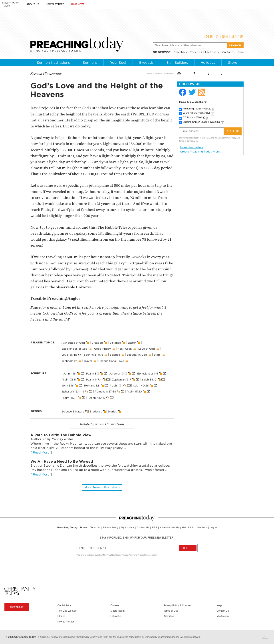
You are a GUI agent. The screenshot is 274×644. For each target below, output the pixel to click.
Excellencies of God (74, 349)
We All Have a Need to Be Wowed (62, 461)
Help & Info (188, 527)
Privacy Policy (230, 138)
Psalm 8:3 (92, 374)
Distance (115, 343)
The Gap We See (67, 611)
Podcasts (196, 52)
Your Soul (118, 63)
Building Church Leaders (201, 122)
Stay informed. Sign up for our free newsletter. (137, 538)
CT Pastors (194, 117)
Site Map (202, 527)
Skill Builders (177, 63)
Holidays (208, 63)
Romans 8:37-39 (105, 391)
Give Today (17, 607)
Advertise (169, 616)
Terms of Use (171, 611)
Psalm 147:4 (94, 379)
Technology (69, 361)
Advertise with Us (169, 527)
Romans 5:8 (92, 385)
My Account (127, 527)
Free (241, 52)
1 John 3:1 (116, 385)
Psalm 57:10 (134, 391)
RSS (154, 527)
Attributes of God (73, 343)
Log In (209, 37)
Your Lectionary (196, 113)
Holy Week (125, 349)
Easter (132, 343)
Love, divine (69, 355)
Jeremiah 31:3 (118, 374)
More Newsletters (192, 147)
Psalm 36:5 (69, 379)
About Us (33, 4)
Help (219, 605)
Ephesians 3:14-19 (73, 391)
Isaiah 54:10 (149, 379)
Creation (97, 343)
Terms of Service (186, 141)
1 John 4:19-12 (96, 397)
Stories (112, 411)
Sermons (90, 63)
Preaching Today (197, 109)
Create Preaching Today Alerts (200, 152)
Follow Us (116, 616)
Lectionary (212, 52)
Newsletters (55, 4)
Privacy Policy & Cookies (177, 605)
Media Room (118, 611)
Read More (41, 452)
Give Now (77, 4)
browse (164, 52)
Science (115, 355)
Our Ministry (64, 605)
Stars (157, 355)
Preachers (180, 52)
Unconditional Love (111, 361)
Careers (115, 605)
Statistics (96, 411)
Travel (88, 361)
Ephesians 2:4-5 (148, 374)
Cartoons (228, 52)
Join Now (222, 37)
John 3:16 (68, 385)
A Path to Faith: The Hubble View (61, 435)
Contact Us (143, 527)
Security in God (137, 355)
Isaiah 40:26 (141, 385)
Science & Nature (73, 411)
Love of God (147, 349)
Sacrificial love (93, 355)
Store (233, 63)
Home (150, 74)
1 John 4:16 (69, 374)
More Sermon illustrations (102, 487)
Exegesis (146, 63)
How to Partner (66, 622)
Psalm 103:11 (69, 397)
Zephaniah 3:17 (121, 379)
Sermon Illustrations (53, 63)
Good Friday (102, 349)
